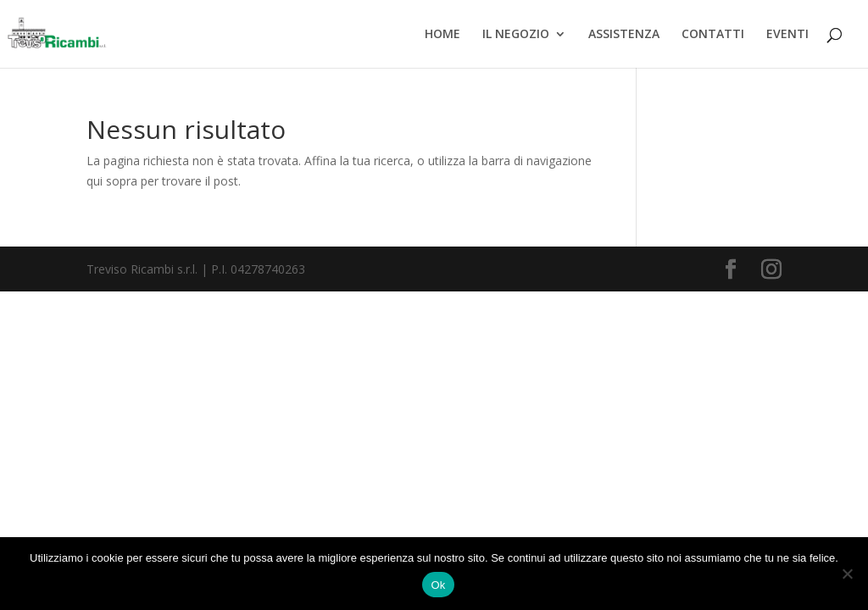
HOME (442, 35)
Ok (438, 585)
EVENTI (787, 35)
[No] (847, 574)
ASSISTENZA (624, 35)
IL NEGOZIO (516, 35)
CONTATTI (713, 35)
